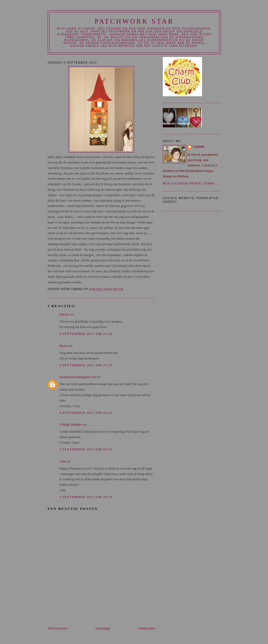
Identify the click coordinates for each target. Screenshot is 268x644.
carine (199, 147)
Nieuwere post (57, 628)
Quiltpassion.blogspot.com (78, 377)
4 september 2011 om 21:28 (86, 334)
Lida (63, 461)
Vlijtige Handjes (71, 424)
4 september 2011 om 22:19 (86, 413)
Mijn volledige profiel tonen (188, 183)
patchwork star (134, 21)
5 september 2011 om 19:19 (86, 497)
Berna (63, 346)
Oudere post (147, 628)
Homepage (103, 628)
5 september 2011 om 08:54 (86, 449)
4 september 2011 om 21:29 (86, 365)
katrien (64, 314)
